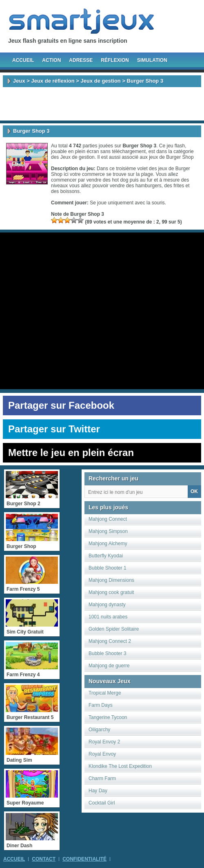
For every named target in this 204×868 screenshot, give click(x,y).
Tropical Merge (105, 693)
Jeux (19, 81)
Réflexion (115, 60)
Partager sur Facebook (61, 405)
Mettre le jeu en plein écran (71, 453)
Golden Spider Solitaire (114, 629)
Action (51, 60)
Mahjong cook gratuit (111, 592)
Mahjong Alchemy (108, 544)
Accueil (23, 60)
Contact (44, 859)
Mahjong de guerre (109, 666)
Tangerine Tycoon (108, 717)
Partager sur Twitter (54, 429)
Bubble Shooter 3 (108, 653)
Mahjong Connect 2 (110, 641)
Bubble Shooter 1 (108, 568)
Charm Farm (102, 778)
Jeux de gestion (101, 81)
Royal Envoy (102, 754)
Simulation (152, 60)
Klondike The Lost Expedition (120, 766)
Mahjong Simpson (108, 531)
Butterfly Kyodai (106, 556)
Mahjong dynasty (107, 605)
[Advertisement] (102, 104)
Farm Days (101, 705)
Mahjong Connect (108, 519)
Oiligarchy (99, 730)
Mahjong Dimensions (111, 580)
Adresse (81, 60)
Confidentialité (84, 859)
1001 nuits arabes (108, 617)
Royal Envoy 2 (104, 742)
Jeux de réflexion (53, 81)
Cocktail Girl (102, 803)
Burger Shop (180, 157)
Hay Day (98, 791)
